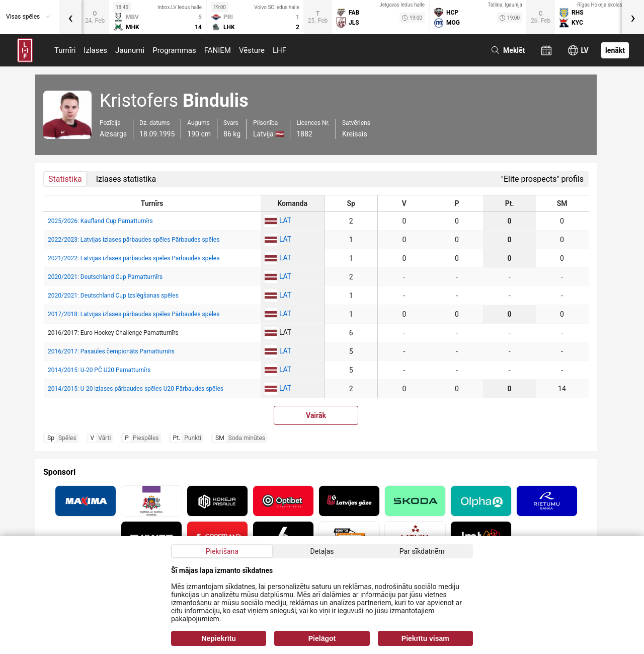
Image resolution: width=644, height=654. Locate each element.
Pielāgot (322, 638)
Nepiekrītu (218, 638)
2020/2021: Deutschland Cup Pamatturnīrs (105, 277)
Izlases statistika (126, 179)
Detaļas (322, 551)
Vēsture (252, 50)
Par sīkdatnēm (422, 551)
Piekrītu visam (425, 638)
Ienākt (615, 50)
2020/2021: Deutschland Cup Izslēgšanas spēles (113, 296)
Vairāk (316, 415)
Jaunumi (130, 50)
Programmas (174, 50)
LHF (279, 50)
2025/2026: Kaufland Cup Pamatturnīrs (100, 221)
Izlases (95, 50)
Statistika (65, 179)
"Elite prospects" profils (542, 179)
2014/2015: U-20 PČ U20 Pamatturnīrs (99, 370)
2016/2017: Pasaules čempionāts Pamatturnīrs (111, 351)
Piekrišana (222, 551)
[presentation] (70, 17)
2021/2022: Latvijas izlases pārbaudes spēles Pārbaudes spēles (134, 258)
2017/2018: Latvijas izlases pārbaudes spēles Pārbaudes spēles (134, 314)
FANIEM (218, 50)
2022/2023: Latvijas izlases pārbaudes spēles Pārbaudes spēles (134, 240)
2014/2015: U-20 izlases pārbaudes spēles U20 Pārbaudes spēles (136, 389)
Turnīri (65, 50)
